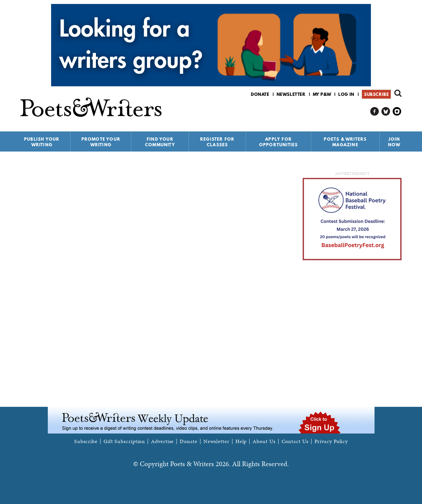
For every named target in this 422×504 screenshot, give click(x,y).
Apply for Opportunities (279, 142)
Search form (398, 93)
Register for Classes (217, 142)
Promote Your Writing (101, 142)
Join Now (394, 142)
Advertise (162, 441)
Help (241, 441)
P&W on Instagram (397, 112)
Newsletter (291, 94)
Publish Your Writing (42, 142)
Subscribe (376, 94)
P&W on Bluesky (386, 112)
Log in (346, 94)
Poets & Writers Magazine (345, 142)
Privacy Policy (331, 441)
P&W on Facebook (375, 112)
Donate (260, 94)
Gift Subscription (124, 441)
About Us (264, 441)
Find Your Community (160, 142)
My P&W (322, 94)
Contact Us (295, 441)
